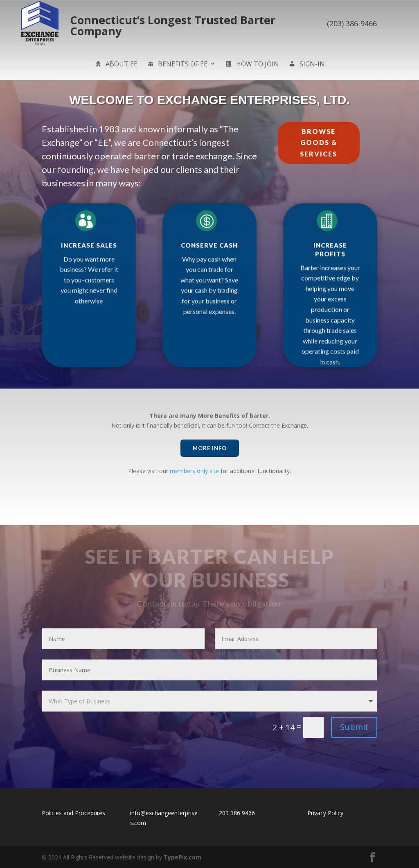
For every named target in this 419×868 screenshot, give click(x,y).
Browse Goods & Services (319, 142)
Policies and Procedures (73, 813)
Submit (354, 727)
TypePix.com (182, 857)
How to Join (252, 65)
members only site (194, 471)
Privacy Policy (325, 813)
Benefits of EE (177, 65)
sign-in (306, 65)
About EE (116, 65)
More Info (210, 448)
